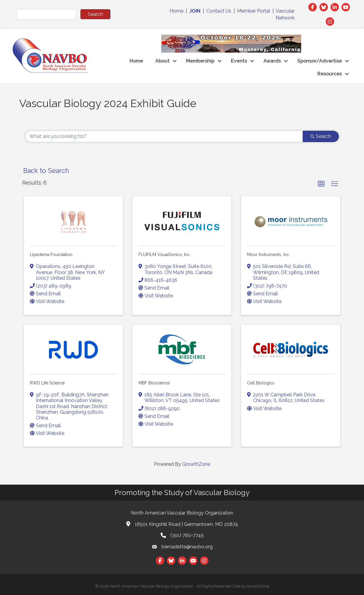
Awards (272, 61)
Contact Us (219, 11)
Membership (200, 61)
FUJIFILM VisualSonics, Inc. (165, 255)
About (162, 61)
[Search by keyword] (164, 136)
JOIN (195, 11)
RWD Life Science (47, 383)
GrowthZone (196, 464)
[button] (321, 184)
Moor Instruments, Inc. (268, 255)
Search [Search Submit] (321, 136)
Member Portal (254, 11)
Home (176, 11)
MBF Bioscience (154, 383)
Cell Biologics (261, 383)
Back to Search (46, 171)
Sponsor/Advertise (320, 61)
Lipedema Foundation (51, 255)
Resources (330, 74)
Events (239, 61)
